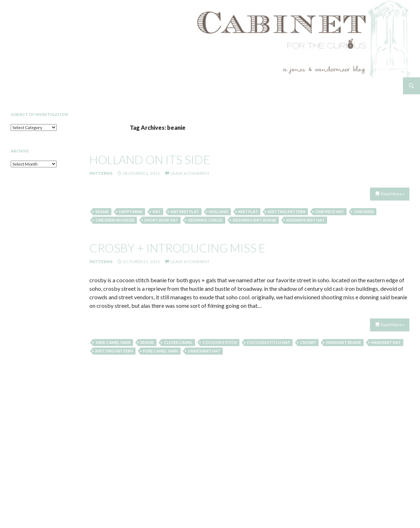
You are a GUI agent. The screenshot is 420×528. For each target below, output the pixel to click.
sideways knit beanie (255, 220)
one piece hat (330, 212)
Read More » (393, 194)
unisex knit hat (204, 351)
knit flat (248, 212)
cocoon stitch (220, 342)
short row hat (161, 220)
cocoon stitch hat (269, 342)
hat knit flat (185, 212)
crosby (308, 342)
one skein (364, 212)
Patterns (101, 173)
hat (157, 212)
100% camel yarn (113, 342)
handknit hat (386, 342)
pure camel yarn (161, 351)
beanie (102, 212)
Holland (219, 212)
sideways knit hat (305, 220)
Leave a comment (190, 173)
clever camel (178, 342)
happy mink (131, 212)
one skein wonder (115, 220)
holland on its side (150, 160)
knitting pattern (287, 212)
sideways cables (205, 220)
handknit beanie (344, 342)
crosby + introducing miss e (177, 248)
